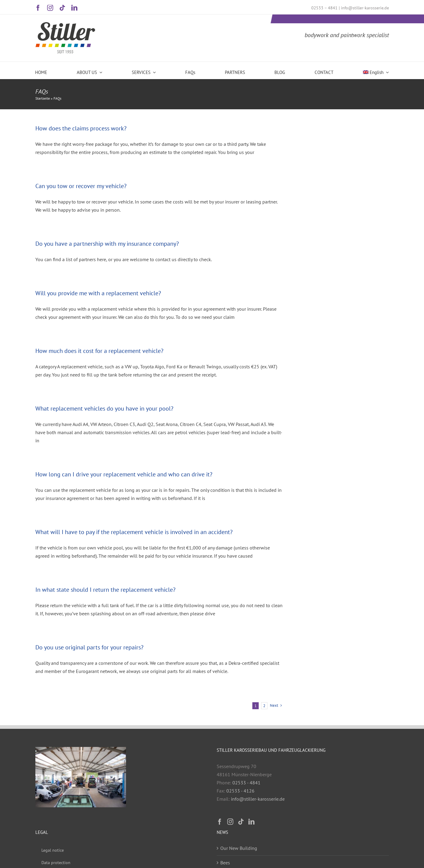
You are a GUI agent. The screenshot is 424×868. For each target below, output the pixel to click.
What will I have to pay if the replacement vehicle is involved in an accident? (134, 532)
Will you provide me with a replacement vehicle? (98, 293)
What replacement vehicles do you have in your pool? (104, 408)
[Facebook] (220, 822)
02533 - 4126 (240, 791)
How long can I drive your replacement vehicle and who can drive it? (124, 474)
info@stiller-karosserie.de (365, 8)
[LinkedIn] (251, 822)
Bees (225, 863)
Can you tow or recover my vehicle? (81, 186)
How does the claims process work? (81, 128)
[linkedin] (74, 8)
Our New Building (239, 848)
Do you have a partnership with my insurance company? (107, 244)
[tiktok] (62, 8)
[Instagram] (230, 822)
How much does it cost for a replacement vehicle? (99, 351)
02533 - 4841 (246, 783)
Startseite (43, 98)
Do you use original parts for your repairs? (89, 647)
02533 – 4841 (324, 8)
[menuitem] (376, 70)
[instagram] (50, 8)
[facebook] (38, 8)
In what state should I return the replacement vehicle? (105, 590)
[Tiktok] (241, 822)
